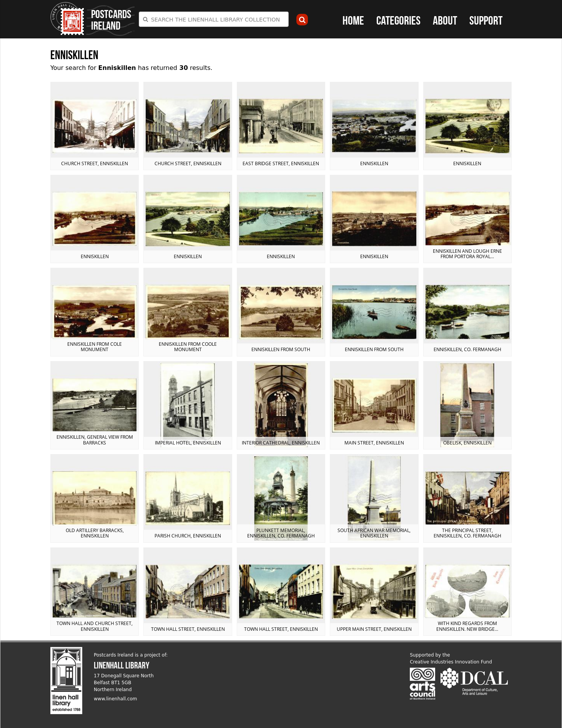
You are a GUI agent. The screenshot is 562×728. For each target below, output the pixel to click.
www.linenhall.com (116, 699)
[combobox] (214, 19)
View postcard (95, 126)
